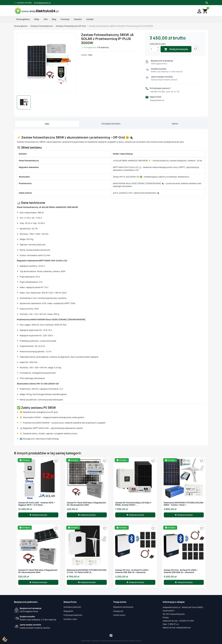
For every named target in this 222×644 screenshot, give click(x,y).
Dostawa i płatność (72, 607)
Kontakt (90, 19)
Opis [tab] (47, 124)
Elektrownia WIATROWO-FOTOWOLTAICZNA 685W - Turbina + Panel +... (184, 504)
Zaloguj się (118, 611)
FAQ (46, 19)
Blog (54, 19)
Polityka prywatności (73, 615)
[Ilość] (153, 49)
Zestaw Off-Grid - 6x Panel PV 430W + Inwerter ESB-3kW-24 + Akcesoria (132, 571)
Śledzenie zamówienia (123, 607)
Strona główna (23, 19)
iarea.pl (139, 641)
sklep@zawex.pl (157, 100)
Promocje (65, 19)
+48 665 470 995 (165, 92)
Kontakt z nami (70, 619)
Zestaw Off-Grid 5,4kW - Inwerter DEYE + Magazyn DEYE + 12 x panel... (37, 504)
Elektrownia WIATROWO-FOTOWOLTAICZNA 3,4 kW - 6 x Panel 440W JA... (87, 571)
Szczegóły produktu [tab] (111, 124)
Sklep (37, 19)
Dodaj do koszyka (176, 49)
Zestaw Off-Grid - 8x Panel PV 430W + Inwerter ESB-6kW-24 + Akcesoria (181, 571)
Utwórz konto (119, 615)
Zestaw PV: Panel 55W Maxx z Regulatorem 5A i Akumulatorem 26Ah (38, 571)
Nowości (78, 19)
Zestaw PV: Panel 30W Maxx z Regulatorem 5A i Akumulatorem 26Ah (86, 504)
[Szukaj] (206, 3)
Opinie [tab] (175, 124)
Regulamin (68, 611)
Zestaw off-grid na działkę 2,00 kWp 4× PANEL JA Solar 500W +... (133, 504)
